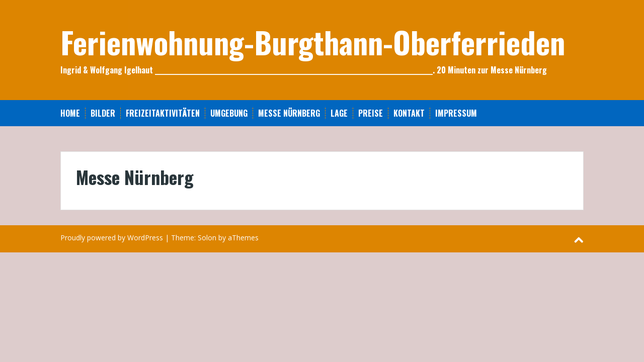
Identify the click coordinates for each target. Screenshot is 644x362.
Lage (339, 113)
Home (70, 113)
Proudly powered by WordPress (112, 238)
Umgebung (229, 113)
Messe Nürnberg (289, 113)
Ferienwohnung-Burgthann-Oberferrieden (313, 41)
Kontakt (409, 113)
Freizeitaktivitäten (163, 113)
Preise (371, 113)
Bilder (103, 113)
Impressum (456, 113)
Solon (207, 238)
